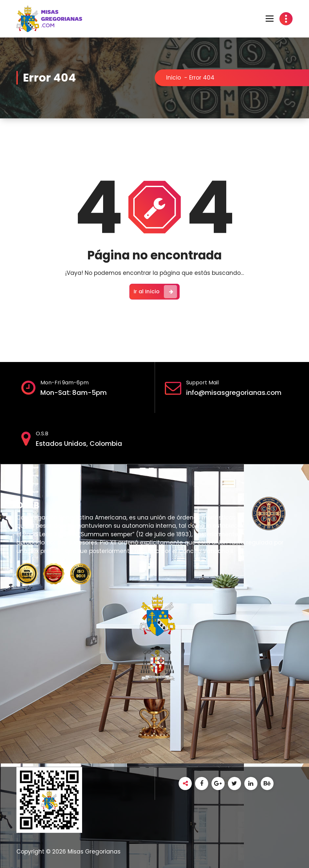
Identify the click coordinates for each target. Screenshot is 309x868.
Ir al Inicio (155, 292)
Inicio (174, 78)
